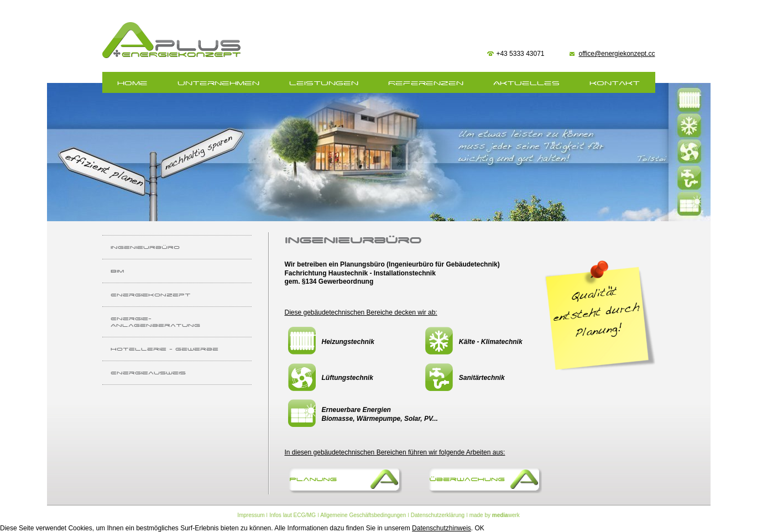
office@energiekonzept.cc (617, 54)
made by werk (495, 515)
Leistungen (324, 83)
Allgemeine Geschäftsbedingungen (363, 515)
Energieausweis (148, 373)
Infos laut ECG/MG (293, 515)
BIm (117, 271)
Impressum (251, 515)
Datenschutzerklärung (438, 515)
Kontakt (615, 83)
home (132, 83)
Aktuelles (526, 83)
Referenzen (426, 83)
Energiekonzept (151, 295)
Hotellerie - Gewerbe (165, 349)
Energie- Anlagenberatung (155, 322)
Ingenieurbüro (145, 247)
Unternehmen (218, 83)
